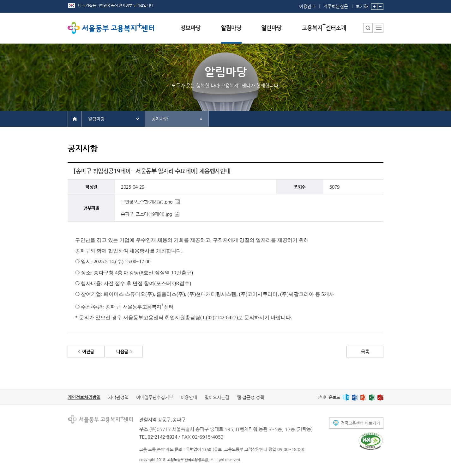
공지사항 (160, 119)
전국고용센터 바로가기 (360, 423)
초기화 (362, 4)
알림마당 (96, 119)
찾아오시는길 (217, 397)
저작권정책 (118, 397)
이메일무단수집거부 (155, 397)
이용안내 (307, 6)
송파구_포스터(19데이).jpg (147, 214)
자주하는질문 (336, 6)
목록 (365, 351)
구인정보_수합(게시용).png (147, 202)
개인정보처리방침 (84, 397)
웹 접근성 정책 (250, 397)
